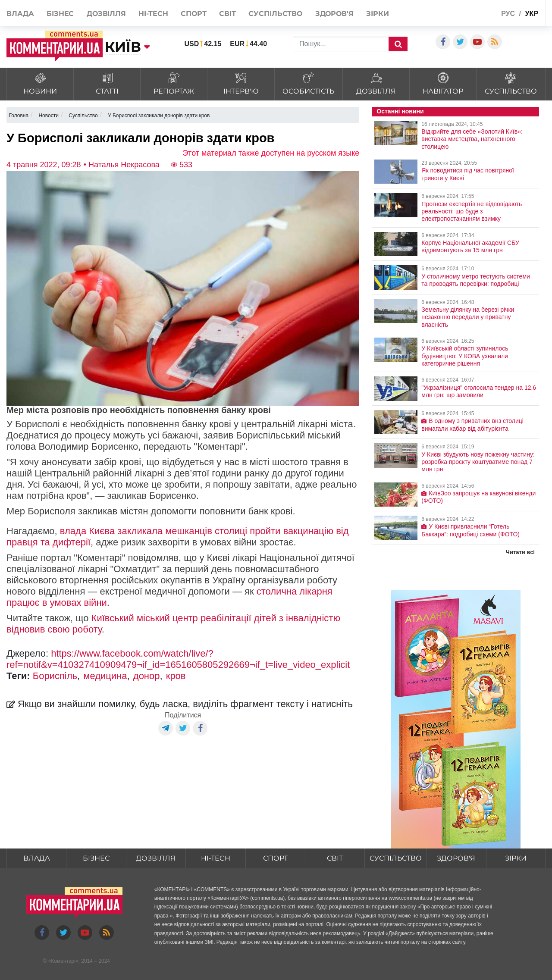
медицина (105, 676)
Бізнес (60, 14)
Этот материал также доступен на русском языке (271, 153)
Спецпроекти (466, 12)
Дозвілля (106, 14)
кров (176, 676)
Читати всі (520, 552)
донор (147, 676)
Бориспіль (55, 676)
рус (508, 14)
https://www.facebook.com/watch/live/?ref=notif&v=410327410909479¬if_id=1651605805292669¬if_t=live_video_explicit (178, 659)
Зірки (378, 14)
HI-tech (153, 14)
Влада (20, 14)
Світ (227, 14)
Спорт (194, 14)
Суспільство (275, 14)
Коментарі (63, 961)
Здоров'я (334, 14)
